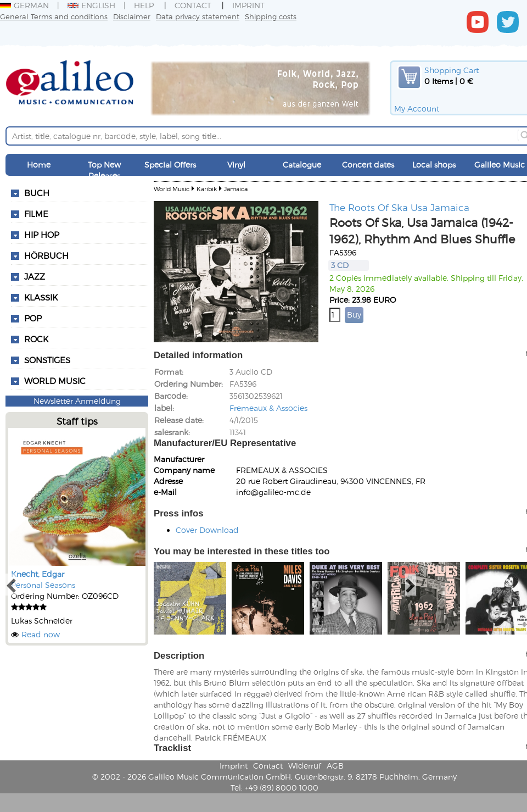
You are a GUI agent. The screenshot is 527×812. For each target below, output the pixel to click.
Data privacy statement (198, 16)
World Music (55, 381)
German (24, 5)
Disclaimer (132, 16)
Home (39, 165)
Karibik (207, 189)
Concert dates (368, 165)
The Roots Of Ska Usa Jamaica (399, 207)
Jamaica (236, 189)
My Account (417, 109)
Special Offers (170, 165)
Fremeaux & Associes (268, 408)
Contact (193, 5)
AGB (335, 766)
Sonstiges (47, 360)
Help (144, 5)
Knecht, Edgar (38, 574)
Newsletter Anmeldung (77, 401)
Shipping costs (271, 16)
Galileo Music (500, 165)
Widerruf (305, 766)
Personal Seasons (43, 585)
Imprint (248, 5)
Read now (41, 634)
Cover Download (207, 530)
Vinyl (236, 165)
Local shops (434, 165)
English (91, 5)
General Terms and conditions (54, 16)
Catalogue (302, 165)
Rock (36, 339)
